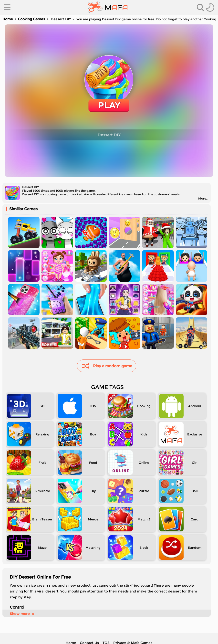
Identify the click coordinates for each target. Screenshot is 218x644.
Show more (22, 614)
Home (8, 19)
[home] (108, 7)
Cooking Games (31, 19)
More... (203, 198)
